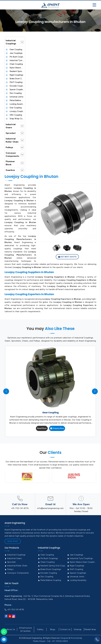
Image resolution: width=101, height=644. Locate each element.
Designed (64, 638)
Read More (42, 428)
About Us (11, 629)
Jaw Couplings (14, 53)
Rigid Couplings (14, 75)
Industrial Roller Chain (12, 140)
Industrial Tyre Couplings (15, 60)
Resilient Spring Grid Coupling (15, 71)
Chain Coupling (14, 64)
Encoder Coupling (15, 86)
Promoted (75, 638)
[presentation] (6, 391)
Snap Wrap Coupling (15, 119)
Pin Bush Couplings (15, 57)
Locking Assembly (15, 104)
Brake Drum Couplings (15, 79)
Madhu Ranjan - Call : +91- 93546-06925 (50, 641)
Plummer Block (10, 163)
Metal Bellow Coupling (15, 100)
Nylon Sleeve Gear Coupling (15, 68)
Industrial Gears (11, 126)
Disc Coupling (14, 93)
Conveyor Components (12, 155)
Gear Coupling (14, 49)
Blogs (53, 629)
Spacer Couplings (15, 89)
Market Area (90, 629)
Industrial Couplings (11, 42)
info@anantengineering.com (50, 508)
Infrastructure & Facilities (26, 629)
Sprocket (11, 133)
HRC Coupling (14, 115)
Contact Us (65, 629)
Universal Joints (15, 97)
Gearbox (10, 170)
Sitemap (78, 629)
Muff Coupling (14, 82)
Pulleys (9, 147)
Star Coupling (14, 108)
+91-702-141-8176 (20, 508)
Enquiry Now (57, 428)
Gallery (40, 629)
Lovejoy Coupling (15, 111)
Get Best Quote (67, 257)
